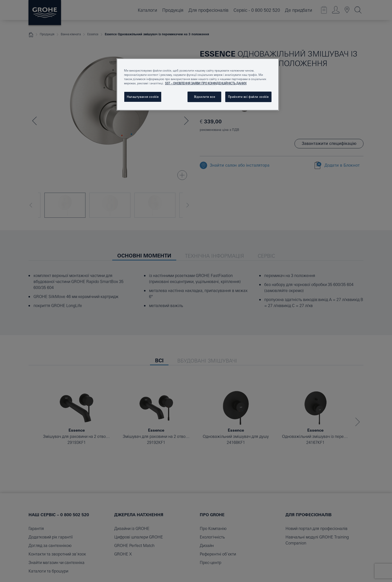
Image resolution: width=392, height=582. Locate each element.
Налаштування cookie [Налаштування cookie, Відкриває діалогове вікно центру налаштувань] (143, 97)
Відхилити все (204, 97)
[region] (198, 84)
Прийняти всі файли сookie (248, 97)
